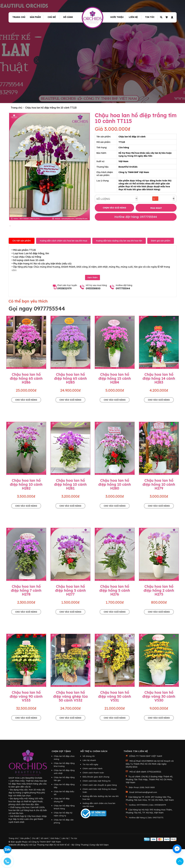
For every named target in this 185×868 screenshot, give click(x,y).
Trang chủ (19, 17)
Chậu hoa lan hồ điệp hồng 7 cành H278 (26, 610)
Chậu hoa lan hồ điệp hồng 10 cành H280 (115, 504)
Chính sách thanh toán (93, 792)
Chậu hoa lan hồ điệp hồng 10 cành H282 (26, 504)
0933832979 (64, 308)
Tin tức (150, 17)
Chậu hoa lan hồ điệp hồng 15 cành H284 (115, 398)
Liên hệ (133, 17)
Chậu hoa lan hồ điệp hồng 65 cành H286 (26, 398)
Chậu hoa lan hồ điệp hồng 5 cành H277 (70, 610)
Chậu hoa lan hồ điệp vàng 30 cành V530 (159, 716)
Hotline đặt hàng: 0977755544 (136, 217)
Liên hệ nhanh (89, 779)
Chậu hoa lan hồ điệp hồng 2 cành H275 (159, 610)
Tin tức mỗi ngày (90, 783)
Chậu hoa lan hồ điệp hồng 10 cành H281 (70, 504)
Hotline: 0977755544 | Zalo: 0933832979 (147, 824)
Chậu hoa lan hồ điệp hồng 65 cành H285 (70, 398)
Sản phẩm (35, 17)
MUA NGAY (156, 208)
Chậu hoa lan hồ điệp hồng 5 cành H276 (115, 610)
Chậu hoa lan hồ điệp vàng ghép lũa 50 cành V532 (70, 716)
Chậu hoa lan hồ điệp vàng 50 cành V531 (115, 716)
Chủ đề (52, 17)
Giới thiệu (117, 17)
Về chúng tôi (89, 775)
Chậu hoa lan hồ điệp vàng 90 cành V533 (26, 716)
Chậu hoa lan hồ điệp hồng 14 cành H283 (159, 398)
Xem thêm (92, 297)
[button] (172, 17)
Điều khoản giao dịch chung (96, 796)
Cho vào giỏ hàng (26, 419)
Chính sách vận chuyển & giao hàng (100, 804)
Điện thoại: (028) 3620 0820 (142, 806)
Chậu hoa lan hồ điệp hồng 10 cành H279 (159, 504)
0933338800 (93, 308)
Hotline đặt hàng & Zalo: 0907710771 (146, 837)
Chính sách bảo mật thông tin (97, 800)
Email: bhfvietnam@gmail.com (143, 811)
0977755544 (123, 308)
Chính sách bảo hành (92, 788)
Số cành (68, 17)
